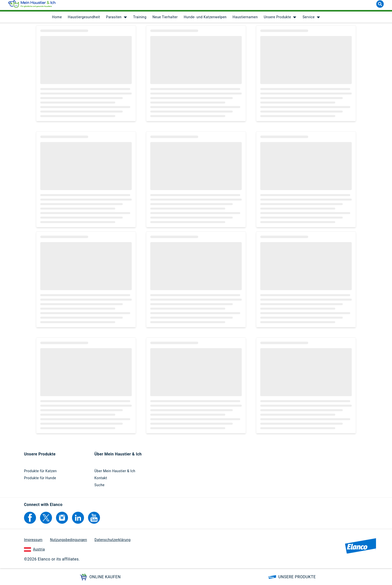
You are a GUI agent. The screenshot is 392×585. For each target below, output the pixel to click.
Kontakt (101, 481)
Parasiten (114, 20)
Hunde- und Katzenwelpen (205, 20)
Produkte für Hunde (40, 481)
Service (308, 20)
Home (57, 20)
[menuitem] (57, 20)
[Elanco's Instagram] (62, 520)
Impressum (33, 542)
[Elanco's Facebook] (30, 520)
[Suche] (380, 7)
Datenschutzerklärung (112, 542)
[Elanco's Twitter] (46, 520)
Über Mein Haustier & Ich (115, 474)
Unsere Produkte (277, 20)
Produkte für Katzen (40, 474)
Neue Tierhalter (165, 20)
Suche (100, 488)
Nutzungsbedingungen (68, 542)
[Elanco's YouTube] (94, 520)
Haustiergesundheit (84, 20)
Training (140, 20)
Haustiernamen (245, 20)
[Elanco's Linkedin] (78, 520)
